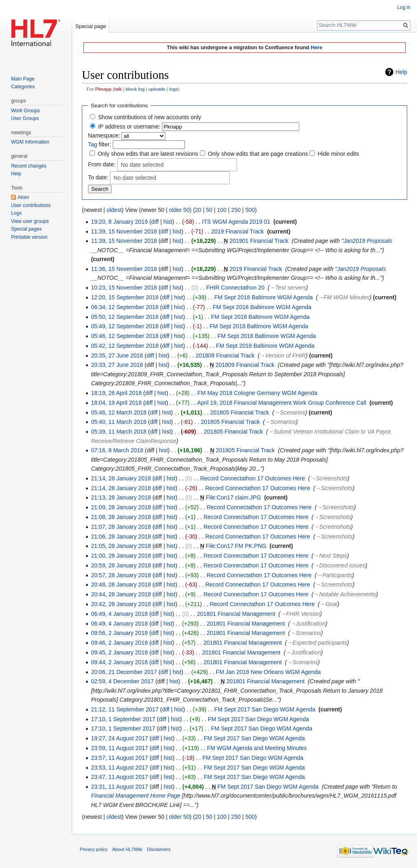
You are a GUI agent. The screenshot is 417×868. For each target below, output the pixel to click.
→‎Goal (329, 604)
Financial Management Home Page (135, 796)
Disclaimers (159, 849)
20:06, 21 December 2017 (124, 672)
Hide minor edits (338, 154)
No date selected (142, 165)
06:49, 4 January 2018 (119, 614)
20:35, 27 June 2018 (117, 355)
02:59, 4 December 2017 (122, 681)
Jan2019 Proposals (368, 241)
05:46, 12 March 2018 (119, 412)
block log (135, 89)
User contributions (31, 205)
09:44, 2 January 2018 (119, 662)
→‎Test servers (288, 288)
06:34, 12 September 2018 (125, 307)
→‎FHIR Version (300, 614)
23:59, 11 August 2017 (119, 748)
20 (198, 210)
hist (168, 222)
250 (236, 210)
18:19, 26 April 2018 (116, 393)
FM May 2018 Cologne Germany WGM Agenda (257, 393)
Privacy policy (94, 849)
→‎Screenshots (329, 478)
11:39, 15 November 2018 (124, 231)
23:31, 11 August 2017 (119, 787)
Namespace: (104, 135)
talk (118, 89)
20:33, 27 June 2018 (117, 365)
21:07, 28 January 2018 (121, 527)
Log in (404, 7)
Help (401, 72)
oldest (114, 210)
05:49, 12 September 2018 (125, 326)
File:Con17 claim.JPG (233, 497)
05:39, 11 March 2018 (119, 432)
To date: (98, 177)
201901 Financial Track (259, 241)
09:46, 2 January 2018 (119, 643)
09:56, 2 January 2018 (119, 633)
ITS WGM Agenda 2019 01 (236, 222)
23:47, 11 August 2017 (119, 777)
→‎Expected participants (317, 643)
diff (155, 222)
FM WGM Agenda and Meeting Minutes (257, 748)
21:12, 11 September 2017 (125, 709)
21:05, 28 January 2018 (121, 546)
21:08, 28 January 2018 (121, 517)
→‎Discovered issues (340, 565)
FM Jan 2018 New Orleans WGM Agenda (268, 672)
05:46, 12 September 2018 (125, 336)
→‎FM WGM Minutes (344, 297)
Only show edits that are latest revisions (148, 154)
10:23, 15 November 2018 (124, 288)
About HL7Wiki (127, 849)
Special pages (26, 229)
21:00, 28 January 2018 (121, 556)
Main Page (23, 79)
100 (222, 210)
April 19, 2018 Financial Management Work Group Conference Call (282, 403)
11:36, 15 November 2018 (124, 269)
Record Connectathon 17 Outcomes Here (252, 478)
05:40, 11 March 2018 (119, 422)
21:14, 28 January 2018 (121, 478)
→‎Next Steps (330, 556)
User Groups (25, 118)
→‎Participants (334, 575)
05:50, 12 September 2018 (125, 317)
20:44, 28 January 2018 (121, 594)
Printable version (29, 237)
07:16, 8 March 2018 (117, 450)
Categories (23, 87)
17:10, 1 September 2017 (123, 719)
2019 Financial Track (238, 231)
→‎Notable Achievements (345, 594)
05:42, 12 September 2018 (125, 346)
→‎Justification (308, 624)
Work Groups (25, 111)
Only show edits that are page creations (258, 154)
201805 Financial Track (240, 412)
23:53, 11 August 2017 (119, 768)
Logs (16, 213)
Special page (91, 26)
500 (250, 210)
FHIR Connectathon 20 (235, 288)
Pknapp (103, 89)
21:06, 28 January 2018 (121, 537)
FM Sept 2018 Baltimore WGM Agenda (263, 297)
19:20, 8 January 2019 (119, 222)
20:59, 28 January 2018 (121, 565)
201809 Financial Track (225, 355)
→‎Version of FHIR (282, 355)
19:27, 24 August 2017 (119, 738)
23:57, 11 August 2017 (119, 758)
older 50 (179, 210)
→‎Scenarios (290, 412)
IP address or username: (129, 126)
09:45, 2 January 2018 (119, 652)
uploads (157, 89)
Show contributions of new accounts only (150, 117)
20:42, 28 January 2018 (121, 604)
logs (173, 89)
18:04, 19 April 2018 (116, 403)
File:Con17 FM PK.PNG (236, 546)
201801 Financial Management (236, 614)
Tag (93, 144)
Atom (23, 197)
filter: (100, 144)
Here (316, 47)
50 (209, 210)
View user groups (30, 221)
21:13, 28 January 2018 (121, 497)
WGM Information (30, 142)
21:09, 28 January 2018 (121, 507)
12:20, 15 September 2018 (125, 297)
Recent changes (29, 166)
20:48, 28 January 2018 (121, 584)
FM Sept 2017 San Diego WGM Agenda (265, 709)
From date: (102, 164)
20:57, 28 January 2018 (121, 575)
